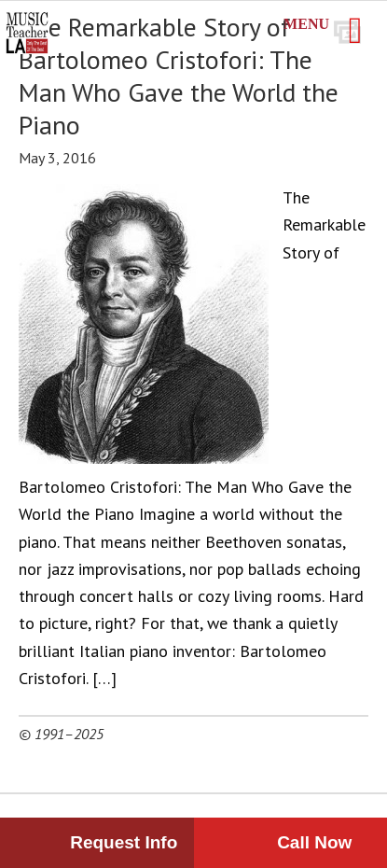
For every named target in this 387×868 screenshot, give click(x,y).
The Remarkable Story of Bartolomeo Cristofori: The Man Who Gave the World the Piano (179, 76)
